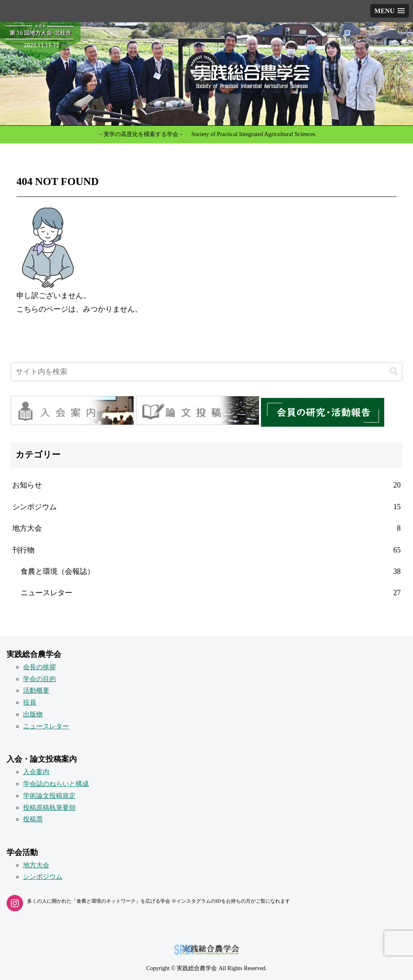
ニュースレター (46, 726)
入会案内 (36, 772)
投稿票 (33, 819)
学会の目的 (39, 679)
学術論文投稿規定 (49, 796)
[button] (206, 74)
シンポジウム (43, 877)
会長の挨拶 (39, 667)
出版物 (33, 714)
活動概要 (36, 690)
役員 (30, 702)
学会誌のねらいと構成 (56, 784)
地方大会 (36, 865)
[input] (206, 372)
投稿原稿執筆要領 (49, 808)
